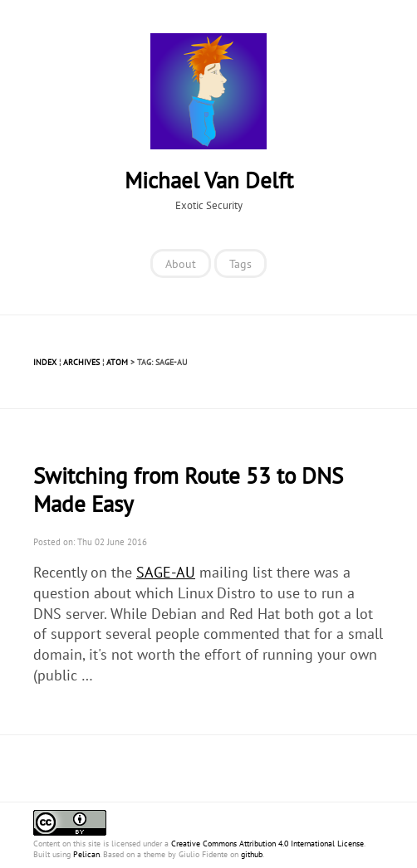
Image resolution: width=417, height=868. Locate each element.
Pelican (86, 854)
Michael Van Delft (209, 180)
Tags (240, 263)
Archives (81, 362)
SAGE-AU (166, 572)
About (181, 263)
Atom (117, 362)
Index (45, 362)
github (252, 854)
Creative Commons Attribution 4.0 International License (267, 844)
